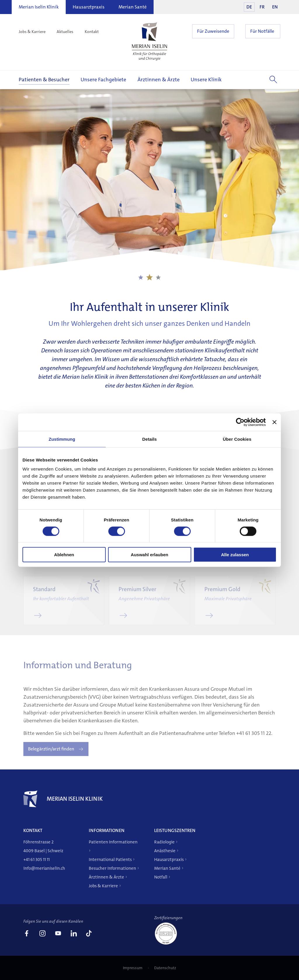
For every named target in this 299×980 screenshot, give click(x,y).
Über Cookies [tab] (237, 439)
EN (275, 7)
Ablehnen (64, 555)
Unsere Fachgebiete (103, 80)
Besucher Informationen (112, 868)
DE (249, 7)
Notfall (161, 877)
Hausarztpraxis (89, 7)
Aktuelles (65, 32)
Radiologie (164, 842)
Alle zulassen (235, 555)
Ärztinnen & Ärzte (159, 80)
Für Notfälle (262, 31)
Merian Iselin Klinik (39, 7)
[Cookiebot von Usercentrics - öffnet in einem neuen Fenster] (240, 422)
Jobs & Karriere (32, 32)
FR (262, 7)
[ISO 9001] (168, 944)
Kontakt (92, 32)
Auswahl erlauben (149, 555)
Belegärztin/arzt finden (51, 756)
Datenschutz (165, 968)
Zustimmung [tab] (62, 439)
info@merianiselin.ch (44, 868)
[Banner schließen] (274, 422)
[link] (27, 934)
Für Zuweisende (213, 31)
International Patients (110, 860)
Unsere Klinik (206, 80)
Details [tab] (149, 439)
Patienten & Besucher (44, 80)
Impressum (133, 968)
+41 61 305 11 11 (36, 860)
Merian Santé (133, 7)
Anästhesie (165, 851)
